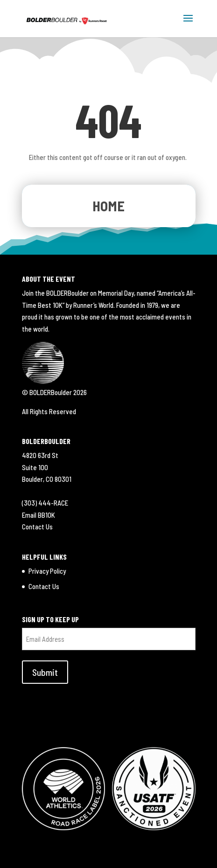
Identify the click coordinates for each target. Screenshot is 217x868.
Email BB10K (38, 515)
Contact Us (37, 527)
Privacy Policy (47, 571)
